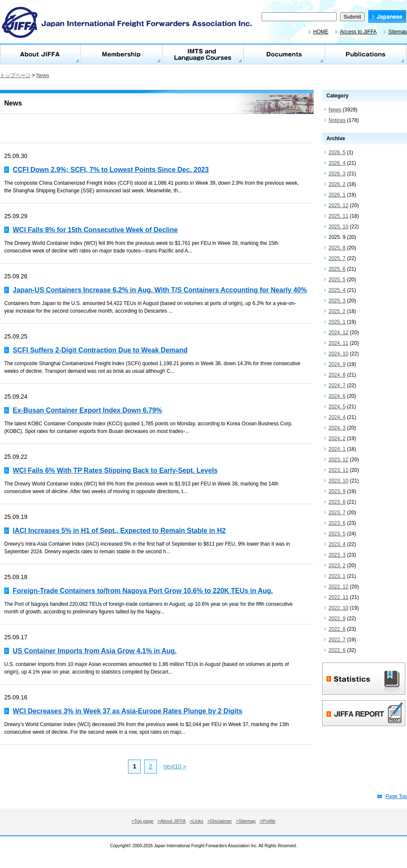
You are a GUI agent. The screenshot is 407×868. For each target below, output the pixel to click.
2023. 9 (337, 491)
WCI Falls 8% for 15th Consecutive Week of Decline (95, 230)
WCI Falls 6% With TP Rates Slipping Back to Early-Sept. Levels (115, 470)
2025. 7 (337, 258)
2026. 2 (337, 184)
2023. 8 (337, 502)
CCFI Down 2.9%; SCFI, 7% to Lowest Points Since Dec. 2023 (111, 170)
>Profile (268, 821)
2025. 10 (339, 227)
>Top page (142, 821)
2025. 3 (337, 301)
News (43, 75)
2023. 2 (337, 566)
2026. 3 (337, 174)
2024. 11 (339, 343)
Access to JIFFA (358, 32)
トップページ (15, 75)
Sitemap (398, 32)
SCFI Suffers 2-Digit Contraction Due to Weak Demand (100, 350)
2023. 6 (337, 523)
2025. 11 (339, 216)
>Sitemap (246, 821)
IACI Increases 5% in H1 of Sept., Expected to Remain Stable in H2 (119, 531)
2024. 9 (337, 364)
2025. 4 (337, 290)
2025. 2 (337, 311)
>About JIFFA (171, 821)
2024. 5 (337, 407)
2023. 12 (339, 460)
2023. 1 (337, 576)
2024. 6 (337, 396)
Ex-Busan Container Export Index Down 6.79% (87, 410)
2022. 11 (339, 597)
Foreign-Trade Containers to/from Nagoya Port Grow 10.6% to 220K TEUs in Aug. (143, 591)
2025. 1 (337, 322)
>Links (197, 821)
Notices (337, 120)
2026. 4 (337, 163)
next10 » (175, 766)
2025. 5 (337, 280)
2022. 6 (337, 650)
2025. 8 (337, 248)
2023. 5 (337, 534)
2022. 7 (337, 640)
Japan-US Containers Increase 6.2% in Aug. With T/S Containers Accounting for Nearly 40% (160, 290)
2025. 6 (337, 269)
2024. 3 (337, 428)
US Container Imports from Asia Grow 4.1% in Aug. (95, 651)
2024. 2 (337, 438)
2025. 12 (339, 205)
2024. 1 (337, 449)
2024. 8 (337, 375)
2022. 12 (339, 587)
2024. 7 (337, 385)
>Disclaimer (220, 821)
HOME (321, 32)
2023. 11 (339, 470)
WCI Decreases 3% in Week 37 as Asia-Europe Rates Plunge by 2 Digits (128, 711)
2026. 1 (337, 195)
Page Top (397, 796)
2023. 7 (337, 513)
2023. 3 (337, 555)
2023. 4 (337, 544)
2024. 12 (339, 333)
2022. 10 (339, 608)
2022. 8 (337, 629)
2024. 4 (337, 417)
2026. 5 (337, 153)
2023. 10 (339, 481)
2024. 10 (339, 354)
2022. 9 (337, 618)
